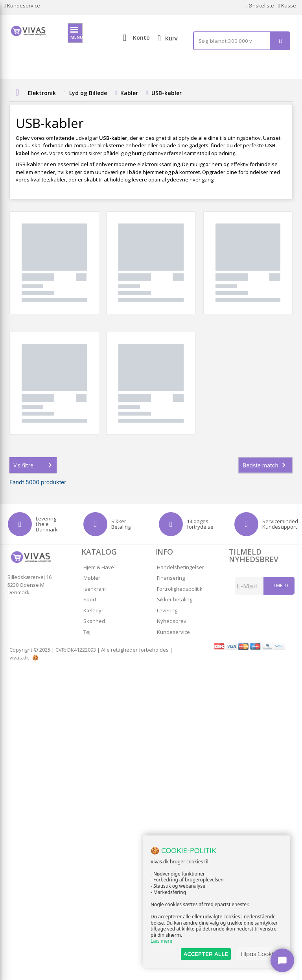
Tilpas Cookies (260, 954)
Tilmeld (279, 585)
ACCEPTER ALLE (206, 954)
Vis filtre (34, 465)
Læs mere (161, 941)
